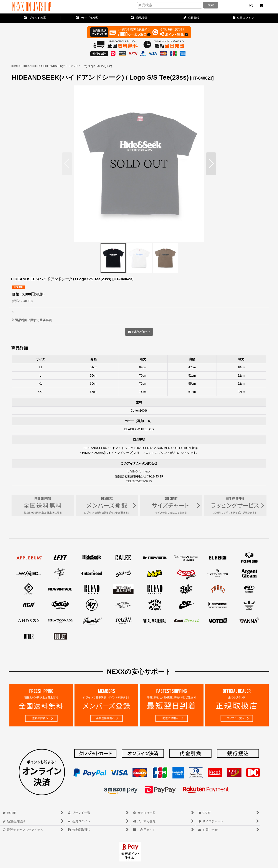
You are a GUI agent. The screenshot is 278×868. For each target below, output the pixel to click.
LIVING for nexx (139, 471)
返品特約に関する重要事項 (32, 320)
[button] (139, 18)
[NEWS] (251, 5)
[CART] (261, 5)
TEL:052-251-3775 (139, 481)
